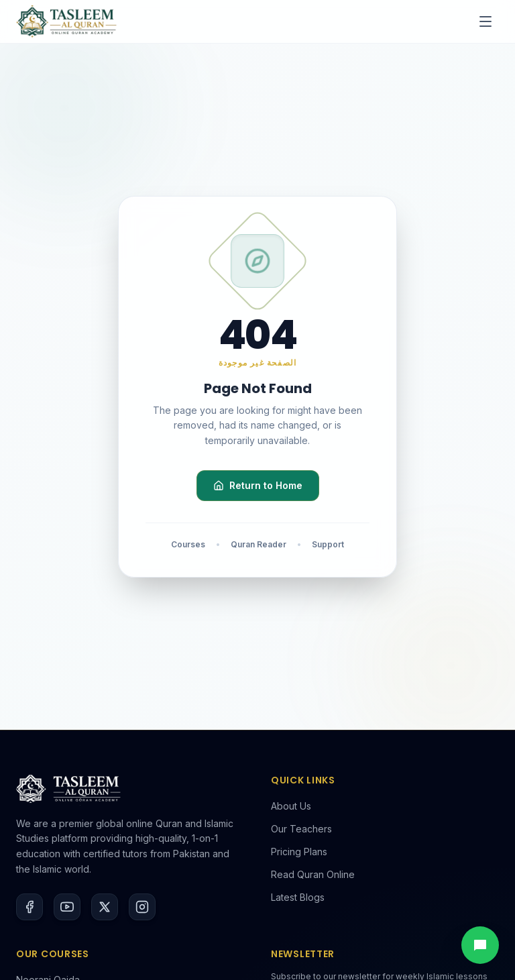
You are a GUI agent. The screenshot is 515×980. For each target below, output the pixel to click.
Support (328, 544)
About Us (291, 806)
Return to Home (258, 485)
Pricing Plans (299, 852)
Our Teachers (301, 829)
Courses (188, 544)
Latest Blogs (298, 897)
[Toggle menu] (485, 21)
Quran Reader (259, 544)
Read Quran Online (313, 874)
